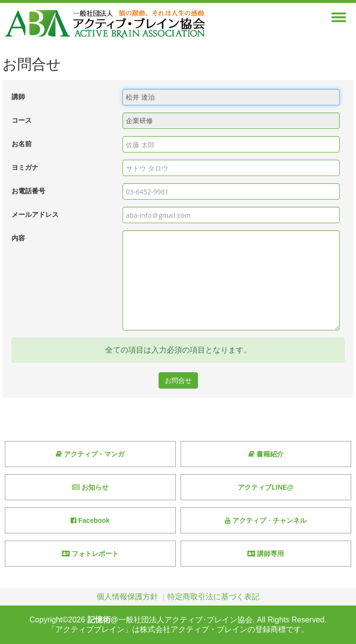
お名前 (22, 144)
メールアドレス (35, 215)
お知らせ (90, 487)
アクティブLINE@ (266, 487)
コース (22, 120)
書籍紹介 (266, 454)
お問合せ (178, 380)
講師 (18, 97)
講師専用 (266, 554)
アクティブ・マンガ (90, 454)
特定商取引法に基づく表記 (213, 597)
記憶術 (99, 620)
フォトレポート (90, 554)
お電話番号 (28, 191)
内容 (18, 238)
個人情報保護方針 (127, 597)
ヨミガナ (25, 168)
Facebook (90, 520)
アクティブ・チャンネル (266, 520)
